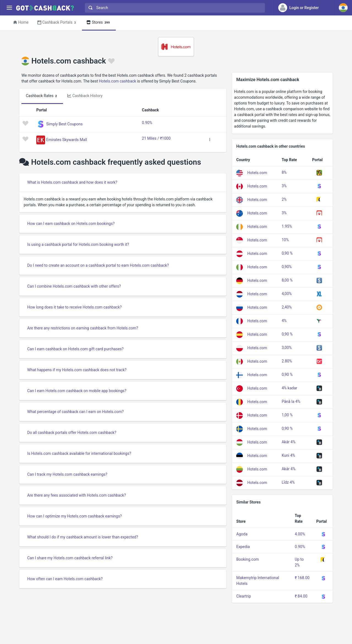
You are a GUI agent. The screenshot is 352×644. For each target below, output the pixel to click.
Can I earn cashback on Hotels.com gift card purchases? (75, 349)
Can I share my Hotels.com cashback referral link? (70, 558)
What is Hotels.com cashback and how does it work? (72, 182)
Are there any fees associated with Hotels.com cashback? (77, 495)
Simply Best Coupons (64, 124)
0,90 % (287, 253)
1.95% (287, 226)
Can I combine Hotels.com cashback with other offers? (74, 286)
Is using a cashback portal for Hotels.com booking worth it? (78, 244)
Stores (99, 23)
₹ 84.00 (301, 596)
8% (284, 172)
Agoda (242, 534)
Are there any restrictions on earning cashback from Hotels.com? (83, 328)
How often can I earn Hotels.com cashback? (65, 579)
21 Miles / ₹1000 (156, 138)
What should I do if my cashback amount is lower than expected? (83, 537)
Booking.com (248, 559)
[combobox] (174, 8)
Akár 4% (288, 442)
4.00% (300, 534)
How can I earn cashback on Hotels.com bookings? (71, 224)
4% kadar (289, 388)
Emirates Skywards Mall (67, 140)
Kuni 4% (288, 455)
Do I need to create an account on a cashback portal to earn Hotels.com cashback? (98, 265)
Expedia (243, 547)
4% (284, 321)
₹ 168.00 (302, 578)
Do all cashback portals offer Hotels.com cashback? (72, 433)
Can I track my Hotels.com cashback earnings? (67, 474)
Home (21, 22)
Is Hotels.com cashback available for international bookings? (79, 453)
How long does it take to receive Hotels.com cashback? (74, 307)
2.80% (287, 361)
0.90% (147, 123)
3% (284, 186)
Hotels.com (257, 173)
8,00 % (287, 280)
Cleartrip (244, 596)
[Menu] (9, 8)
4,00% (287, 294)
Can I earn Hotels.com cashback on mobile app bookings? (77, 391)
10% (285, 240)
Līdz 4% (288, 482)
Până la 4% (291, 401)
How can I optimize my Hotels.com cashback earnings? (75, 516)
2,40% (287, 307)
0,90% (287, 267)
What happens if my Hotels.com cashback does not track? (77, 370)
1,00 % (287, 415)
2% (284, 199)
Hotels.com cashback (118, 81)
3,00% (287, 348)
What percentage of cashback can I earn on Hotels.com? (75, 412)
